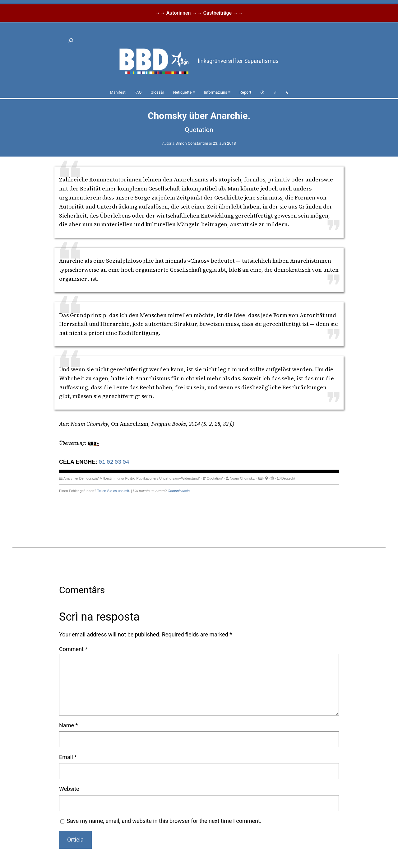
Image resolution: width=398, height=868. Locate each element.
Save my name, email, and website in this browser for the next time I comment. (164, 821)
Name (68, 725)
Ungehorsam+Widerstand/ (179, 478)
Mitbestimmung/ (112, 478)
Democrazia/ (89, 478)
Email (68, 757)
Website (69, 789)
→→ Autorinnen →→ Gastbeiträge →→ (199, 13)
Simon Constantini (192, 143)
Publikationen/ (147, 478)
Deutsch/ (288, 478)
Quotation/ (215, 478)
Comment (73, 649)
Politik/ (130, 478)
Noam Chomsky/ (243, 478)
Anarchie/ (71, 478)
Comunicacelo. (179, 491)
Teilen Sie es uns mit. (113, 491)
